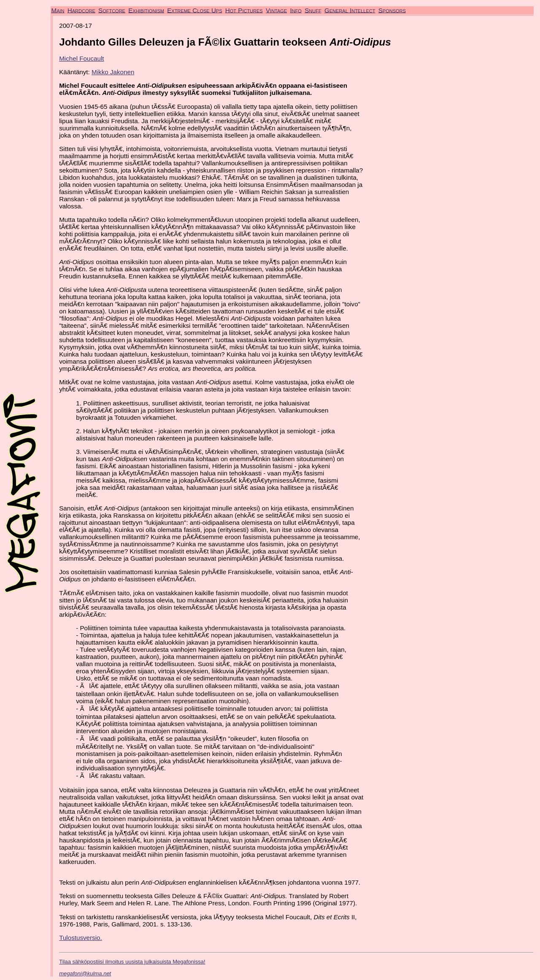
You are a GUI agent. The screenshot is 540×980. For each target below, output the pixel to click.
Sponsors (392, 10)
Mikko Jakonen (113, 72)
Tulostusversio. (81, 938)
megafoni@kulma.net (85, 973)
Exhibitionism (146, 10)
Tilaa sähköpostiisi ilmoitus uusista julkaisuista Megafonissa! (132, 962)
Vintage (276, 10)
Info (296, 10)
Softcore (112, 10)
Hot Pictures (244, 10)
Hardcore (81, 10)
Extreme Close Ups (194, 10)
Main (58, 10)
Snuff (313, 10)
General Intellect (350, 10)
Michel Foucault (81, 58)
